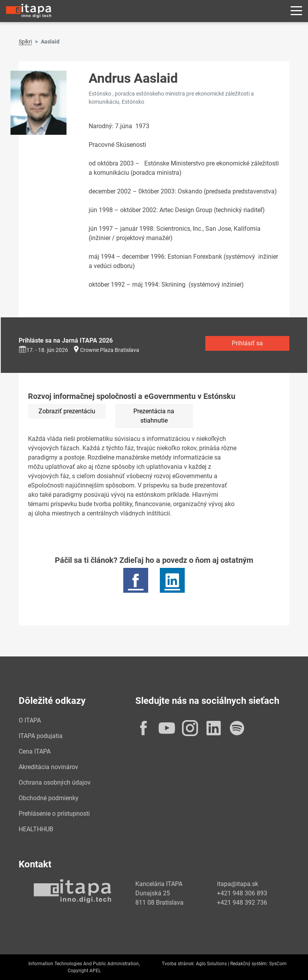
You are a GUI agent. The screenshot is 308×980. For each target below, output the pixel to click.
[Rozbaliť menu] (296, 11)
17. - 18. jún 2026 (43, 350)
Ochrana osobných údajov (55, 782)
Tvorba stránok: (178, 964)
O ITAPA (30, 720)
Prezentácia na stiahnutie (154, 416)
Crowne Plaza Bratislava (110, 350)
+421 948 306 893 (242, 893)
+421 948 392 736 (242, 903)
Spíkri (25, 42)
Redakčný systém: (249, 964)
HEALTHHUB (36, 829)
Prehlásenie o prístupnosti (54, 814)
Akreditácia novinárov (48, 767)
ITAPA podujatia (41, 736)
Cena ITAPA (35, 751)
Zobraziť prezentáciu (67, 411)
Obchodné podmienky (49, 798)
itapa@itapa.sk (238, 884)
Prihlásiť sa (247, 343)
